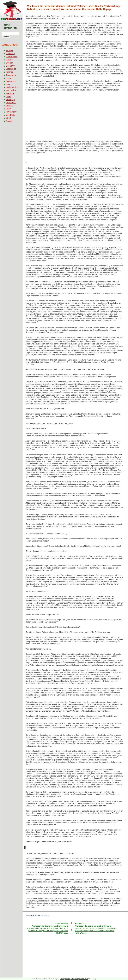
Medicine (10, 93)
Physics (10, 106)
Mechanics (11, 90)
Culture (9, 60)
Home (7, 25)
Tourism (10, 121)
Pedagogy (11, 100)
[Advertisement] (75, 117)
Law (8, 84)
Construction (12, 57)
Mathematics (12, 87)
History (9, 78)
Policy (9, 109)
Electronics (11, 69)
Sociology (10, 115)
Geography (11, 75)
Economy (10, 66)
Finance (10, 72)
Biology (9, 51)
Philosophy (11, 103)
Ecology (10, 63)
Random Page (11, 28)
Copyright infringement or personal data (74, 979)
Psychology (11, 112)
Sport (8, 118)
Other (9, 96)
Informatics (11, 81)
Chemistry (11, 54)
